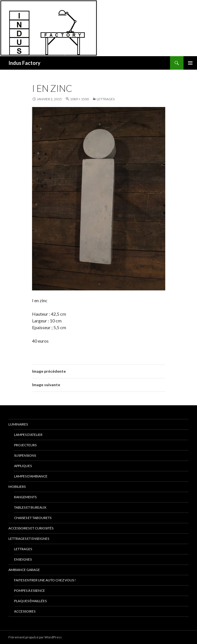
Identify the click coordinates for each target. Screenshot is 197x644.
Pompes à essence (30, 590)
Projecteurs (25, 445)
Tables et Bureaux (30, 507)
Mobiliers (17, 487)
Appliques (23, 466)
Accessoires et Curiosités (31, 528)
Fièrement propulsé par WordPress (35, 637)
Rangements (25, 497)
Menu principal (190, 63)
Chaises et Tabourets (33, 518)
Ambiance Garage (24, 570)
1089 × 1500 (79, 99)
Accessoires (25, 611)
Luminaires (18, 424)
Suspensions (25, 455)
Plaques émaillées (30, 601)
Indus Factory (24, 63)
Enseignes (23, 559)
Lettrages (106, 99)
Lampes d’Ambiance (31, 476)
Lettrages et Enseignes (29, 539)
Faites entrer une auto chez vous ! (45, 580)
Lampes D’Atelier (28, 435)
